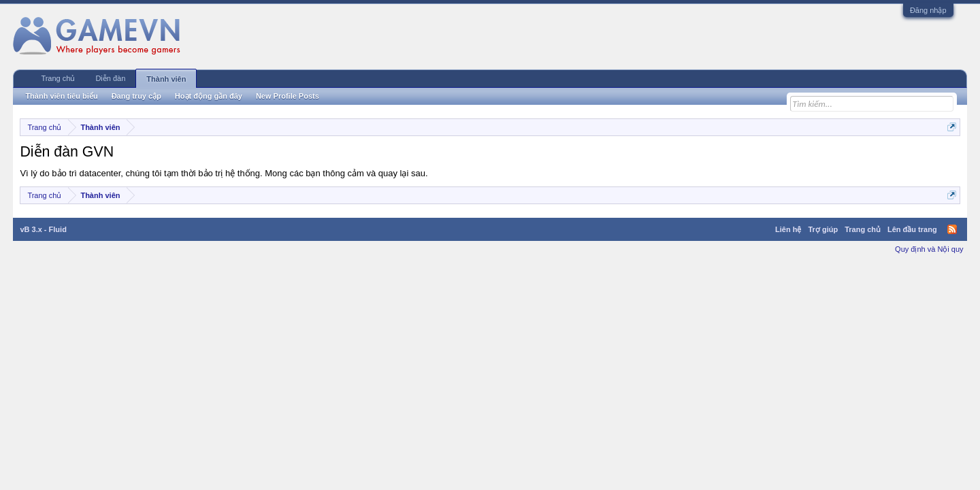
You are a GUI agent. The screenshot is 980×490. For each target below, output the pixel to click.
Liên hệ (788, 229)
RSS (952, 229)
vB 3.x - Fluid (43, 229)
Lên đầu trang (912, 229)
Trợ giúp (823, 229)
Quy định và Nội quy (929, 249)
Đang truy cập (136, 96)
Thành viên (166, 79)
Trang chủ (58, 78)
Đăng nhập (928, 10)
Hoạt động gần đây (209, 96)
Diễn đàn (110, 78)
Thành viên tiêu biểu (61, 96)
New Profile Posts (288, 96)
